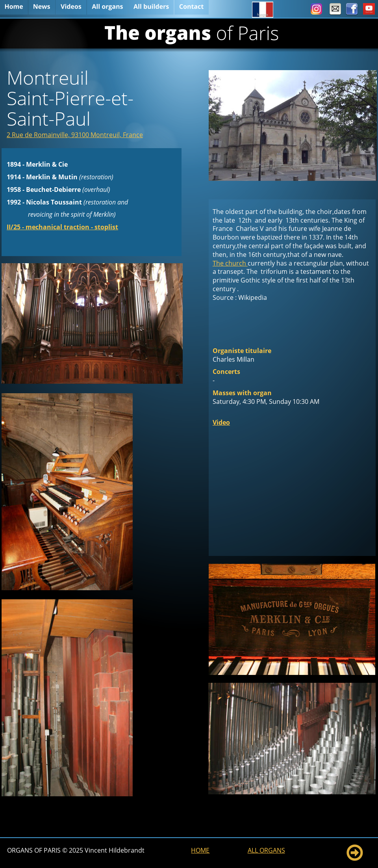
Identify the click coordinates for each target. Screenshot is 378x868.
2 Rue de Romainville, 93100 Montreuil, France (75, 135)
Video (221, 422)
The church (230, 263)
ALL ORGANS (266, 850)
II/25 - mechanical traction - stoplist (62, 227)
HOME (200, 850)
